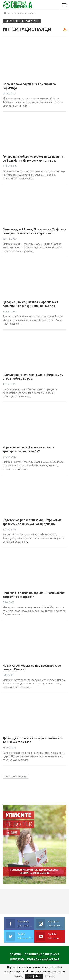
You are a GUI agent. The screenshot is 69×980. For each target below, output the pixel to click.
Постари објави (16, 777)
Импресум (17, 960)
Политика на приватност (42, 954)
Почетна (16, 954)
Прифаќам (34, 976)
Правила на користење (43, 960)
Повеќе (50, 976)
